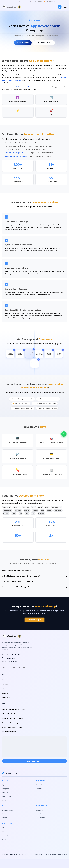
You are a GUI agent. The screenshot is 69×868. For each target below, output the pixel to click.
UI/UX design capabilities (24, 87)
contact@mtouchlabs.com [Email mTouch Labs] (23, 2)
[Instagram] (19, 668)
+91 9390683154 (51, 2)
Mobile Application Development (14, 719)
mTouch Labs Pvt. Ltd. (14, 855)
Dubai (4, 832)
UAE (4, 828)
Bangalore (6, 789)
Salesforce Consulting (10, 723)
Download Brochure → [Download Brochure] (35, 761)
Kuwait (5, 843)
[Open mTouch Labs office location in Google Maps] (34, 746)
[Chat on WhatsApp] (64, 434)
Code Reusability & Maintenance (16, 156)
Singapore (39, 810)
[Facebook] (14, 668)
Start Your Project (35, 620)
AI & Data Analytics (9, 732)
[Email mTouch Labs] (34, 655)
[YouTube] (24, 668)
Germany (6, 814)
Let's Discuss (23, 43)
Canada (39, 789)
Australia (39, 814)
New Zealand (40, 818)
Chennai (5, 793)
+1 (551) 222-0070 (38, 2)
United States (40, 785)
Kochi (4, 801)
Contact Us (6, 698)
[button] (65, 7)
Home (4, 680)
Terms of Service (51, 855)
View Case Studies (44, 43)
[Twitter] (9, 668)
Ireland (5, 818)
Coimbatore (7, 797)
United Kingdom (8, 810)
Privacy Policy (39, 855)
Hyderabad (6, 785)
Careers (5, 693)
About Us (6, 689)
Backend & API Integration (14, 153)
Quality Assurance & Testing (12, 727)
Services (5, 685)
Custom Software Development (14, 710)
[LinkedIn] (4, 668)
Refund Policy (63, 855)
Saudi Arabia (7, 836)
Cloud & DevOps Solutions (11, 714)
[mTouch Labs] (12, 7)
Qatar (4, 839)
